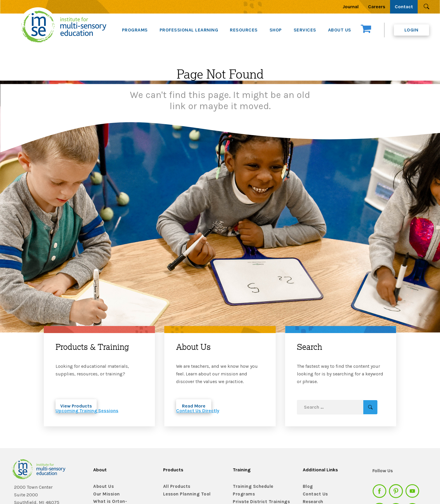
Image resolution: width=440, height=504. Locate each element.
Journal (351, 7)
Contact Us (314, 494)
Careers (377, 7)
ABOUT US (340, 30)
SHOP (276, 30)
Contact (404, 7)
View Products (76, 406)
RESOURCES (244, 30)
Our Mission (106, 494)
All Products (176, 486)
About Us (102, 486)
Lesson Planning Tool (185, 494)
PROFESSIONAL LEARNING (189, 30)
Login (411, 30)
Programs (243, 494)
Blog (307, 486)
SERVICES (305, 30)
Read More (194, 406)
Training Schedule (251, 486)
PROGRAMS (135, 30)
